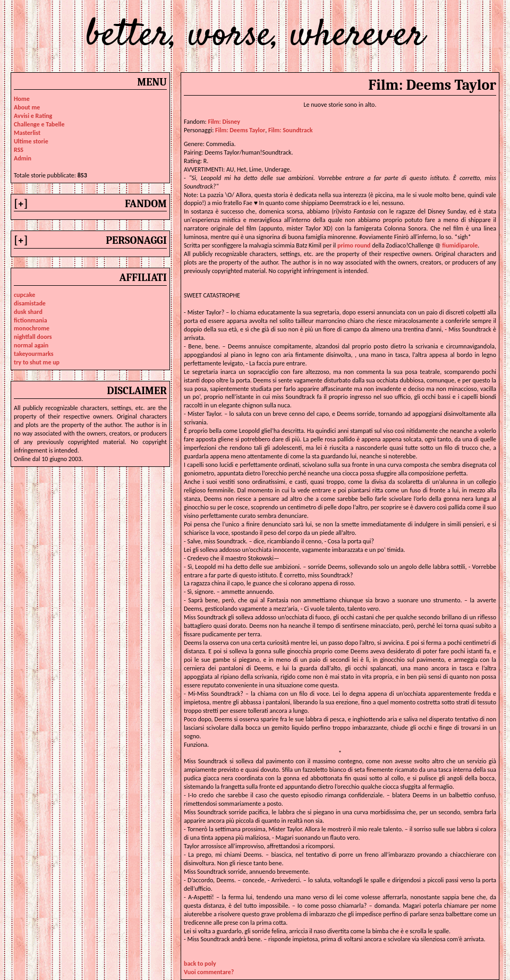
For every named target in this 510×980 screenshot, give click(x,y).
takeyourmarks (33, 354)
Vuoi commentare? (209, 972)
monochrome (32, 328)
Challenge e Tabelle (39, 124)
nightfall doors (33, 337)
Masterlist (27, 133)
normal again (31, 345)
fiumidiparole (460, 245)
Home (22, 99)
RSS (19, 150)
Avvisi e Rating (33, 116)
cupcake (24, 295)
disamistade (30, 303)
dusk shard (28, 312)
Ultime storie (31, 141)
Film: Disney (224, 122)
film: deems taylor (240, 130)
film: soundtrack (291, 130)
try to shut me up (37, 362)
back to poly (200, 964)
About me (27, 107)
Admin (23, 158)
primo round (354, 245)
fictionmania (31, 320)
